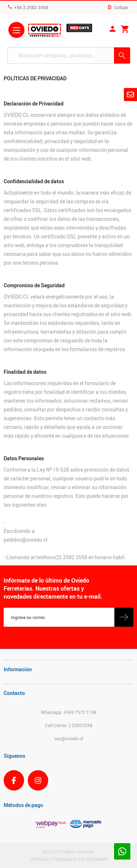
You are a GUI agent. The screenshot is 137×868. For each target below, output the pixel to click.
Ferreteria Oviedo (45, 31)
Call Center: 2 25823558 (69, 725)
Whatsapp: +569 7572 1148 (69, 712)
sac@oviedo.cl (69, 738)
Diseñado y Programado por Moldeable (69, 859)
